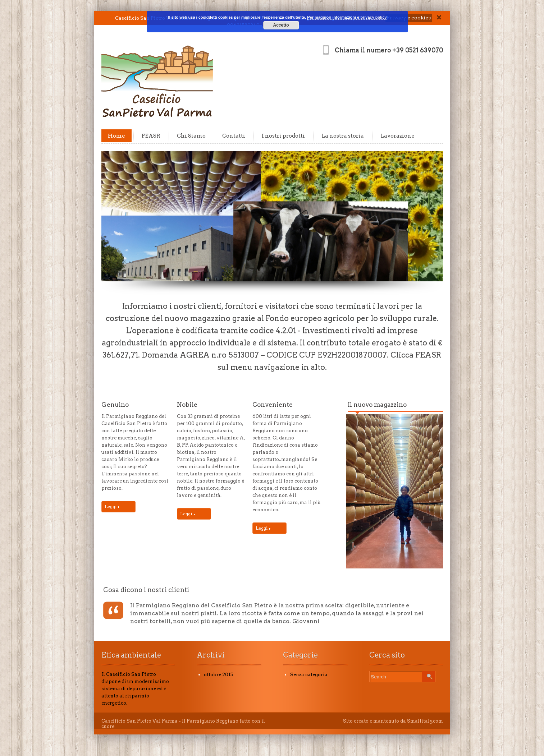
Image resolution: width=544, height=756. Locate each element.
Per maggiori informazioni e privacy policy (347, 17)
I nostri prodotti (283, 136)
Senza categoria (309, 675)
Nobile (187, 405)
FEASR (151, 136)
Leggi (112, 506)
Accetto (281, 25)
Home (116, 136)
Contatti (234, 136)
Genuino (115, 405)
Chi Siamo (191, 136)
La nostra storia (343, 136)
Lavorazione (397, 136)
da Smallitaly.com (422, 721)
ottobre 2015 (219, 675)
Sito (348, 721)
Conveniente (273, 405)
